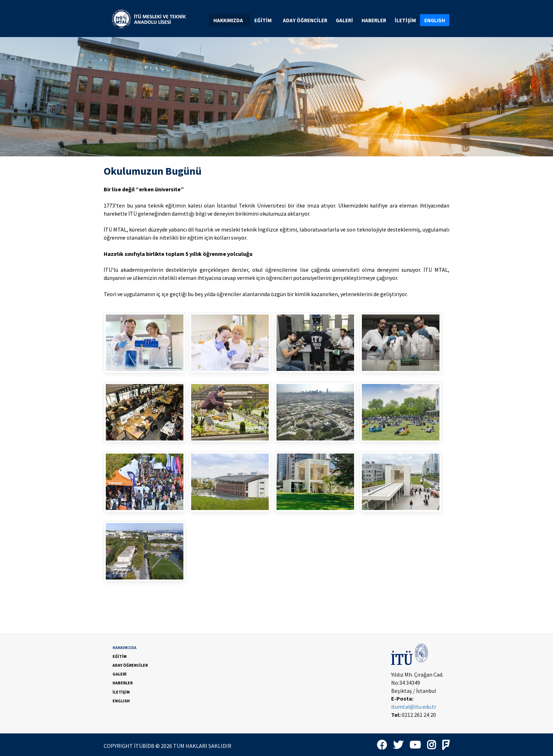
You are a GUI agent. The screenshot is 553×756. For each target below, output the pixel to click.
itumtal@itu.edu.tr (414, 707)
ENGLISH (435, 20)
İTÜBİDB (144, 746)
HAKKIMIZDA (231, 20)
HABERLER (374, 20)
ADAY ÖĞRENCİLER (305, 20)
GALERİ (344, 20)
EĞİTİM (266, 20)
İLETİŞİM (405, 20)
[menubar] (329, 20)
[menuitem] (230, 20)
